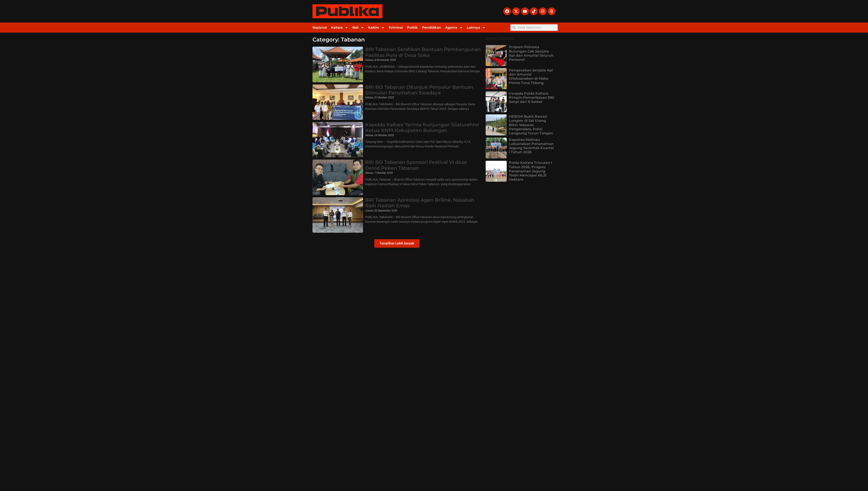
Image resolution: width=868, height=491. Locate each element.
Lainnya (476, 28)
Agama (454, 28)
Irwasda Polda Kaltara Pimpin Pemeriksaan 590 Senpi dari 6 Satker (532, 98)
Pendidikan (432, 27)
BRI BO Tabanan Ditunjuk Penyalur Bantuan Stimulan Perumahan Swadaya (419, 90)
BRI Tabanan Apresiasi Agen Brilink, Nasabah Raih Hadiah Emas (420, 203)
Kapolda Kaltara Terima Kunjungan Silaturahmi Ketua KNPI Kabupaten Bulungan (422, 128)
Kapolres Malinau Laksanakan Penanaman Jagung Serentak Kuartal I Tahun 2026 (531, 146)
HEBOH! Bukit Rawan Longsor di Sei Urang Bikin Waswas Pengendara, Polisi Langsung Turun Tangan (531, 125)
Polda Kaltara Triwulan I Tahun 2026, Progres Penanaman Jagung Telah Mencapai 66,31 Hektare (530, 171)
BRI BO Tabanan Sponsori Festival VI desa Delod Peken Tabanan (416, 165)
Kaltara (340, 28)
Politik (412, 27)
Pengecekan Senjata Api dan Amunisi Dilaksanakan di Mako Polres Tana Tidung (531, 77)
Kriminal (396, 27)
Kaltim (376, 28)
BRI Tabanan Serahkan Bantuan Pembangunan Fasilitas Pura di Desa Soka (423, 52)
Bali (358, 28)
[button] (397, 243)
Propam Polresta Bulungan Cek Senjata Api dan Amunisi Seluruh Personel (531, 53)
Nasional (320, 27)
